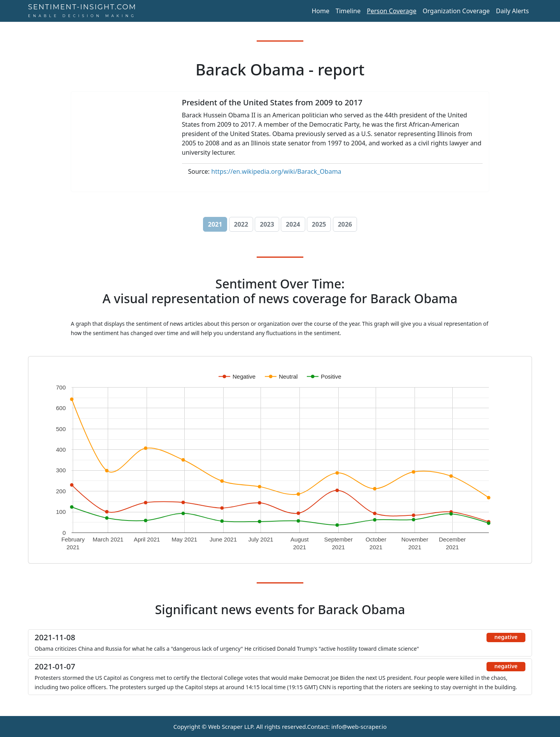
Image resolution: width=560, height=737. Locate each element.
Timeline (348, 11)
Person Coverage (391, 11)
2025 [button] (319, 224)
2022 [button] (241, 224)
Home (320, 11)
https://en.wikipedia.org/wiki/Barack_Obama (276, 171)
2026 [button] (345, 224)
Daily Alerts (512, 11)
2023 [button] (267, 224)
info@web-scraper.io (359, 727)
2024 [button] (293, 224)
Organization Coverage (456, 11)
